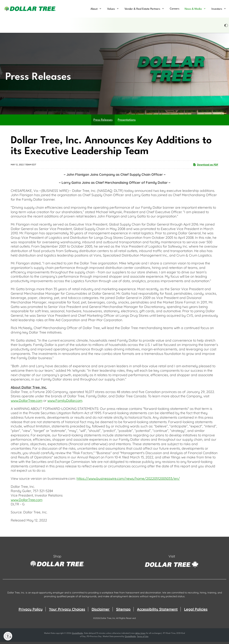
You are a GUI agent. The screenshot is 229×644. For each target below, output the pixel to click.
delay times (140, 635)
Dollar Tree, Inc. (108, 620)
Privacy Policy (31, 611)
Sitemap (123, 611)
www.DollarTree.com (27, 403)
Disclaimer (101, 611)
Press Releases (103, 122)
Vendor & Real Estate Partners (142, 9)
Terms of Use (143, 639)
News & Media (193, 9)
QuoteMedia (77, 635)
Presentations (127, 122)
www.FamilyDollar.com (65, 403)
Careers (175, 9)
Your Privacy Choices (67, 611)
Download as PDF (206, 167)
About (94, 9)
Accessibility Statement (157, 611)
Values (111, 9)
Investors (217, 9)
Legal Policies (196, 611)
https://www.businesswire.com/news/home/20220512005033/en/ (128, 480)
